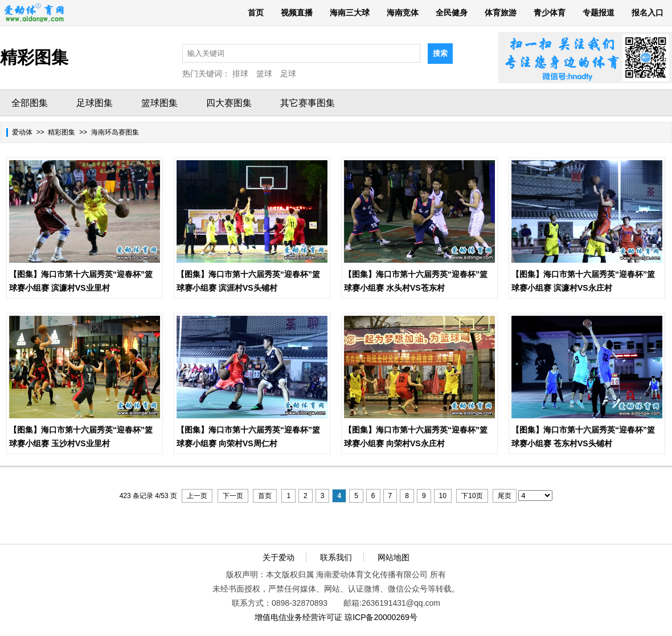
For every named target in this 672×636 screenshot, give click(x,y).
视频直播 (297, 13)
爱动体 (22, 132)
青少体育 (550, 13)
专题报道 (599, 13)
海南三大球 (350, 13)
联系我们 (336, 557)
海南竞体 (403, 13)
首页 (256, 13)
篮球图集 (159, 103)
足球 (288, 74)
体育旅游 (501, 13)
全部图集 (30, 103)
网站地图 (394, 557)
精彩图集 (62, 132)
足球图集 (95, 103)
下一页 (233, 496)
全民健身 (452, 13)
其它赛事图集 (308, 103)
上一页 (197, 496)
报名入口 (648, 13)
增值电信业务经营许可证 (298, 617)
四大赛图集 (229, 103)
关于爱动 (278, 557)
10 (443, 496)
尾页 (505, 496)
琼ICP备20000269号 (381, 617)
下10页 (472, 496)
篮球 (264, 74)
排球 (240, 74)
